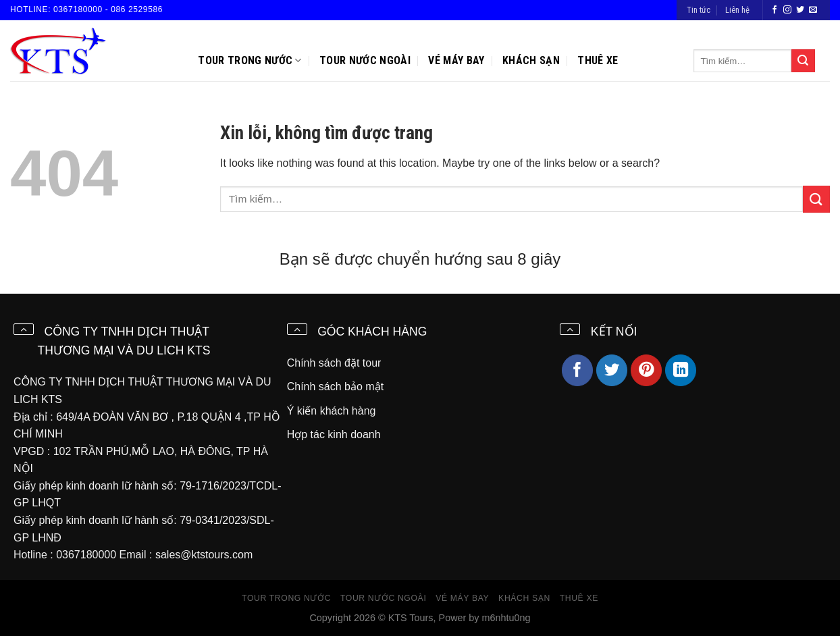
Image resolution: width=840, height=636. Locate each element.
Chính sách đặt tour (334, 363)
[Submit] (803, 61)
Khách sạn (531, 60)
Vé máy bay (456, 60)
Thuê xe (598, 60)
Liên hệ (737, 10)
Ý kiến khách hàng (332, 411)
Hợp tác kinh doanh (334, 434)
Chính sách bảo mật (335, 387)
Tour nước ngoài (365, 60)
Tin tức (699, 10)
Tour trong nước (250, 61)
